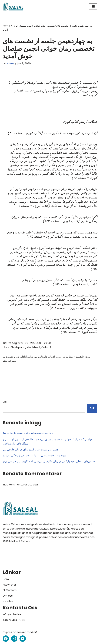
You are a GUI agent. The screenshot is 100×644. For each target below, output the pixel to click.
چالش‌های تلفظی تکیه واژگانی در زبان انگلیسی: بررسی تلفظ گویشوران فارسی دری (49, 461)
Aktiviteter (9, 585)
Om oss (8, 596)
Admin (10, 64)
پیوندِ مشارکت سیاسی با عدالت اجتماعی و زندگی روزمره (34, 455)
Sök (5, 402)
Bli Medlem (10, 590)
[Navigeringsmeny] (93, 6)
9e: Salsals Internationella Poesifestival (28, 433)
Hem (6, 579)
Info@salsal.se (12, 614)
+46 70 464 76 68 (14, 620)
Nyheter (8, 601)
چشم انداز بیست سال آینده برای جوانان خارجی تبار (31, 449)
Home (6, 26)
